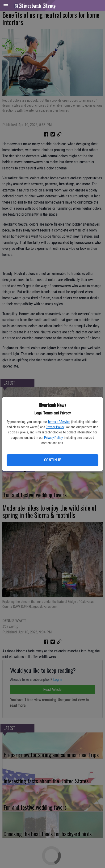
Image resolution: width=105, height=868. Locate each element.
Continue (52, 460)
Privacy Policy (55, 427)
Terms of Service (59, 422)
